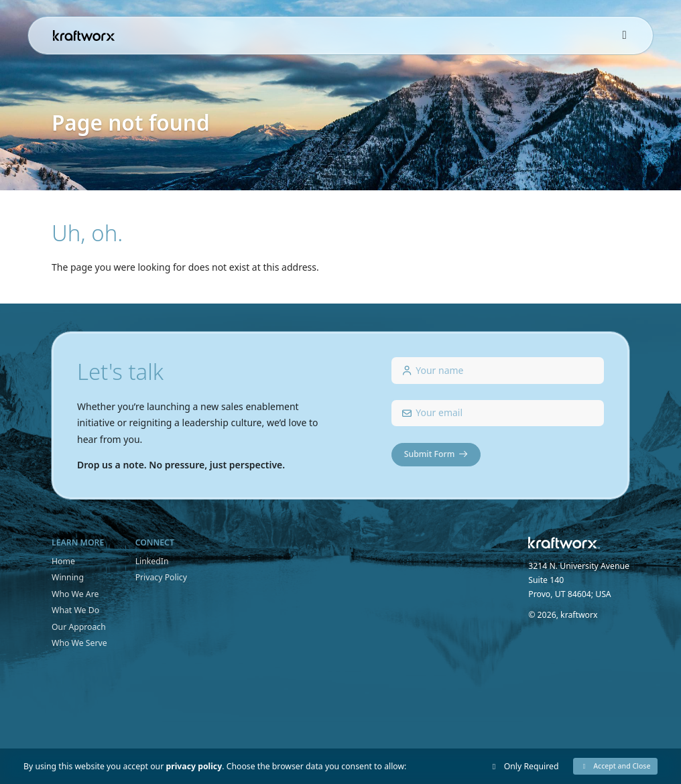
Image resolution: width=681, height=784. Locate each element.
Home (63, 561)
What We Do (75, 610)
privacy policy (194, 766)
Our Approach (79, 627)
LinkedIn (152, 561)
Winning (68, 577)
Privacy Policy (161, 577)
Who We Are (75, 594)
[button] (615, 767)
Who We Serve (79, 643)
